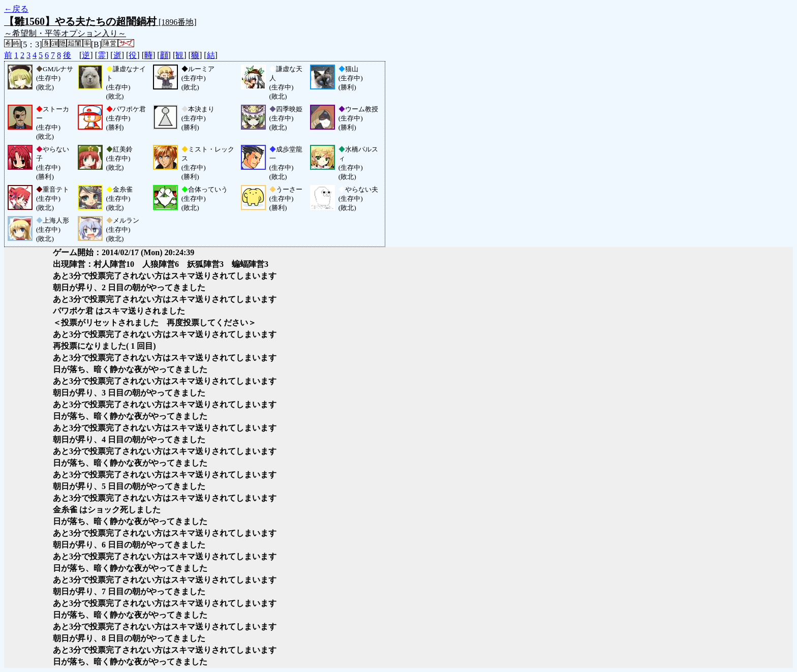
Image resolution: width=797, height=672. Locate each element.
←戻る (16, 9)
